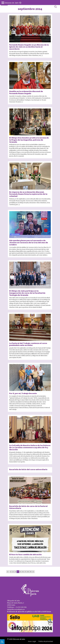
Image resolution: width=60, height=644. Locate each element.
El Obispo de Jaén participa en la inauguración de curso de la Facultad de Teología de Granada (27, 293)
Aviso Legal (32, 641)
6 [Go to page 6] (23, 572)
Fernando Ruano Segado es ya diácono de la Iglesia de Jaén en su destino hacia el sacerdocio (29, 47)
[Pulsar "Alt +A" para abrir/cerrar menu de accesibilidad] (2, 642)
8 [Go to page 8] (28, 572)
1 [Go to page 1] (11, 572)
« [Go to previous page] (8, 572)
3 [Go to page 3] (15, 572)
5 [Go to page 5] (20, 572)
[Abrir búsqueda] (56, 7)
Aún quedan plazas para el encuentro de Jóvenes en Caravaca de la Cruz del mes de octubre (29, 243)
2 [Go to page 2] (13, 572)
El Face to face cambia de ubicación (25, 554)
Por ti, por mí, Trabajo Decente (23, 393)
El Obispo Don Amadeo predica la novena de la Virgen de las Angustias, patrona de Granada (29, 140)
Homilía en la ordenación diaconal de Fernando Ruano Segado (26, 92)
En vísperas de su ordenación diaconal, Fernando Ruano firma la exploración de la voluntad (28, 194)
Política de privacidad (46, 641)
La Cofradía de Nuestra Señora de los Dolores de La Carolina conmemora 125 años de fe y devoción (30, 447)
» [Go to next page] (33, 572)
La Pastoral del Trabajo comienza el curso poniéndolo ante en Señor (28, 344)
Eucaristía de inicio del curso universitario (28, 469)
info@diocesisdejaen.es (16, 609)
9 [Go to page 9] (31, 572)
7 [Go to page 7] (25, 572)
